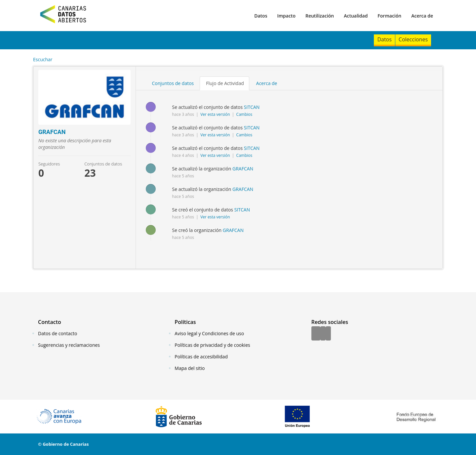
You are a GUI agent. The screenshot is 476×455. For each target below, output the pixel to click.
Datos (261, 16)
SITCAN (252, 107)
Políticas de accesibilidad (201, 357)
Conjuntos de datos (173, 83)
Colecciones (413, 39)
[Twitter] (323, 334)
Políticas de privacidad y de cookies (212, 345)
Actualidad (356, 16)
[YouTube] (328, 334)
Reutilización (320, 16)
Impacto (286, 16)
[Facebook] (316, 334)
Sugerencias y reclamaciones (69, 345)
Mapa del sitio (190, 368)
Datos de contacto (58, 333)
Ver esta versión (216, 114)
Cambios (244, 114)
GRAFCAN (243, 169)
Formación (389, 16)
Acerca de (422, 16)
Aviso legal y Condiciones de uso (209, 333)
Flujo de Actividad (225, 83)
